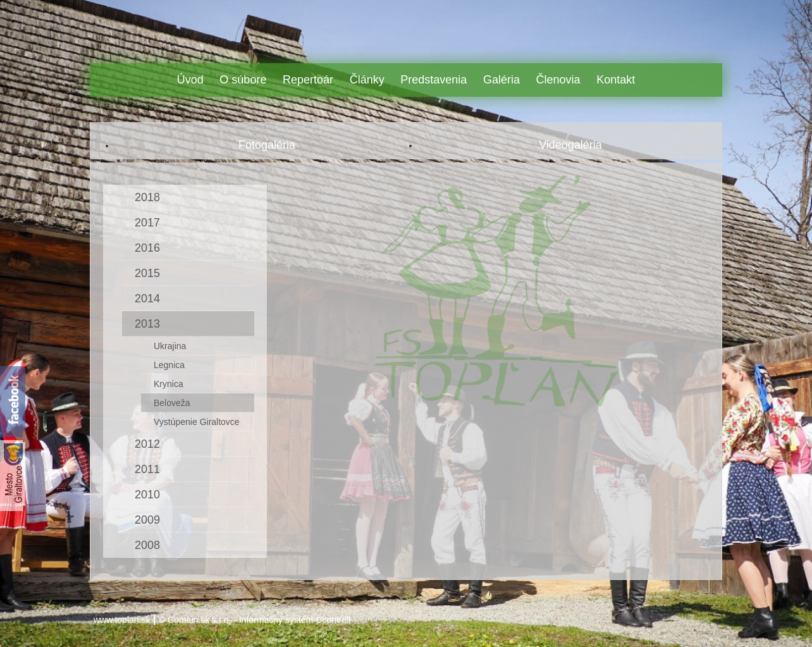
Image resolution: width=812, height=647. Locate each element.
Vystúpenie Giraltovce (197, 422)
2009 (147, 520)
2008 (147, 545)
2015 (147, 273)
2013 (147, 324)
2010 (147, 495)
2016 (147, 248)
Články (367, 80)
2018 (147, 197)
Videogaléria (570, 145)
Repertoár (308, 80)
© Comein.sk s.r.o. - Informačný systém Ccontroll (255, 620)
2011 (147, 469)
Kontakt (616, 80)
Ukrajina (170, 346)
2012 (147, 444)
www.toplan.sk (122, 620)
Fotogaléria (267, 145)
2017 (147, 223)
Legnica (169, 365)
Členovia (558, 80)
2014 (147, 299)
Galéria (501, 80)
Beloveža (172, 403)
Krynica (169, 384)
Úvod (190, 80)
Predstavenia (434, 80)
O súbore (243, 80)
